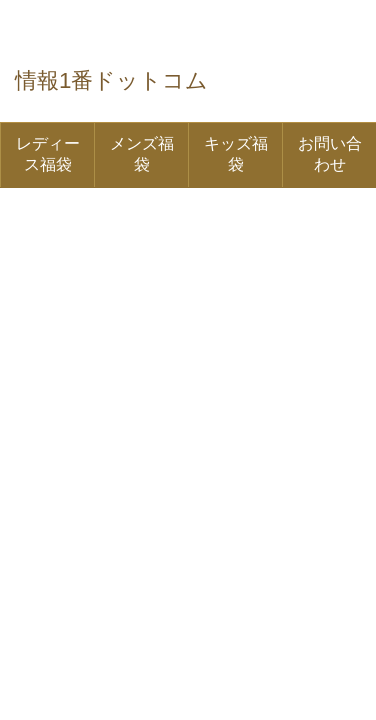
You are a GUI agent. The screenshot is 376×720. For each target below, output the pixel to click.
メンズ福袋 (142, 154)
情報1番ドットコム (111, 80)
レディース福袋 (48, 154)
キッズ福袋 (236, 154)
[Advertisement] (187, 292)
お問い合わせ (330, 154)
